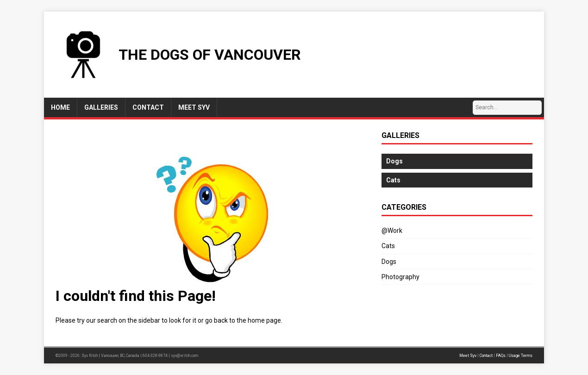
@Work (392, 231)
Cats (388, 246)
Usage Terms (521, 356)
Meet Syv (468, 356)
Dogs (389, 262)
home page (264, 320)
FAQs (501, 356)
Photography (400, 277)
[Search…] (507, 108)
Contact (486, 356)
